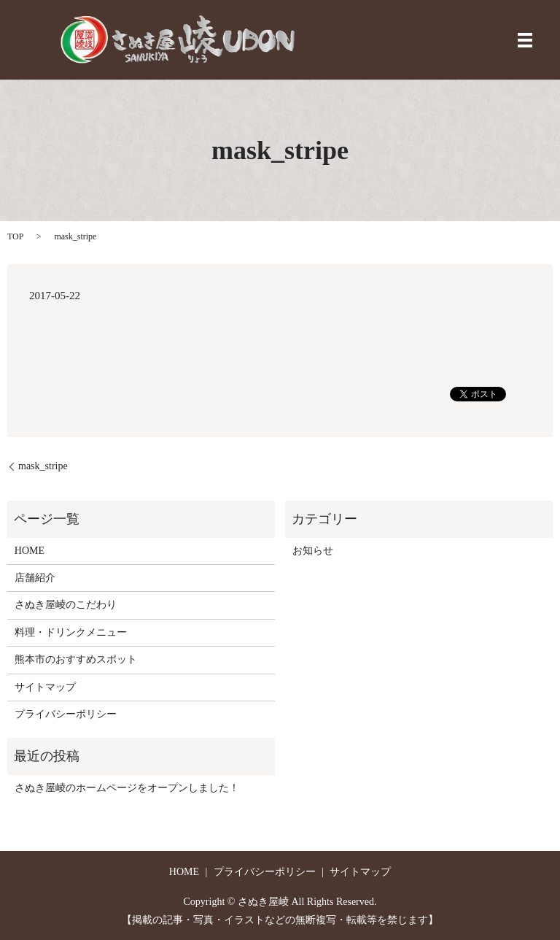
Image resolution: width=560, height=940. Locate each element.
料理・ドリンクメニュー (71, 632)
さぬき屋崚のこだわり (66, 605)
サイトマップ (45, 687)
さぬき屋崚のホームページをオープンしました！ (127, 788)
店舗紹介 (35, 578)
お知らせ (313, 551)
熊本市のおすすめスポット (76, 659)
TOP (15, 236)
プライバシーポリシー (66, 714)
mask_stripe (43, 466)
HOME (30, 551)
